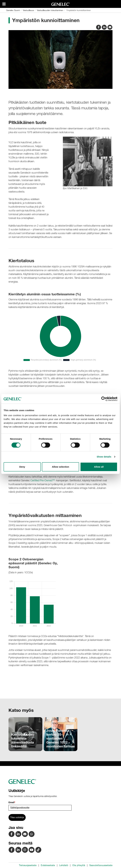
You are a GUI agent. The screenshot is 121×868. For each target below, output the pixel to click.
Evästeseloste (48, 865)
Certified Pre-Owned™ (43, 480)
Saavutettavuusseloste (101, 865)
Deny (22, 467)
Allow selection (60, 467)
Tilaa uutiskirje (17, 817)
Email (12, 802)
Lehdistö (64, 865)
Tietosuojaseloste (28, 865)
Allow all (99, 467)
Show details (104, 457)
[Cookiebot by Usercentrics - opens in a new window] (104, 399)
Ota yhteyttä (79, 865)
